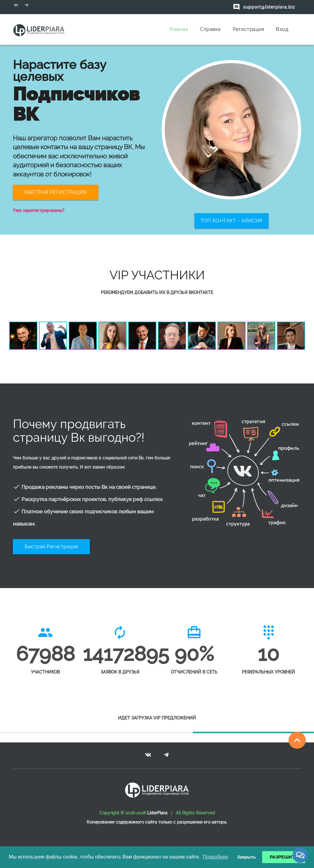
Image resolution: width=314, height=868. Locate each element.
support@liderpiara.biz (264, 7)
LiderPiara (157, 813)
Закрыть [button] (246, 857)
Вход (282, 29)
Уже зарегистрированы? (39, 210)
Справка (210, 29)
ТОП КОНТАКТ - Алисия (232, 221)
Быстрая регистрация (51, 547)
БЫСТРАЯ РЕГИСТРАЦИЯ (56, 192)
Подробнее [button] (215, 857)
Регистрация (249, 29)
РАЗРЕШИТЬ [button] (284, 857)
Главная (179, 29)
